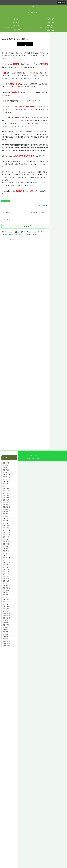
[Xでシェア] (25, 44)
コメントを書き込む (25, 226)
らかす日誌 (6, 201)
